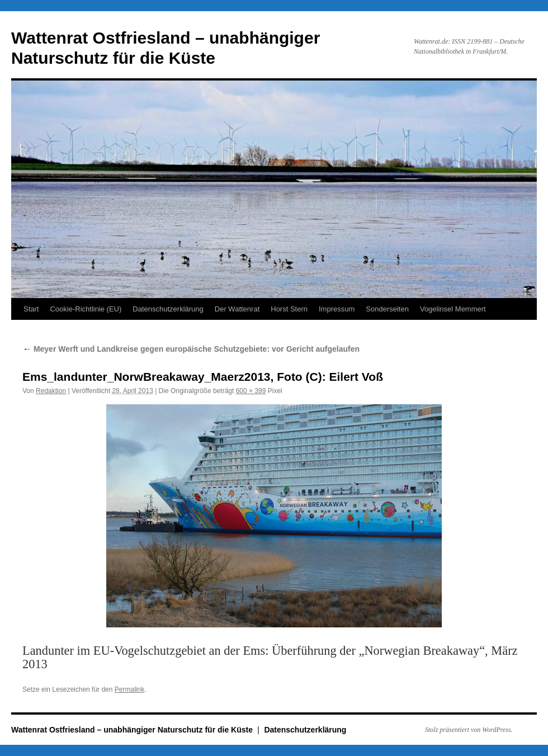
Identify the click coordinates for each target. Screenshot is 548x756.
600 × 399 (251, 391)
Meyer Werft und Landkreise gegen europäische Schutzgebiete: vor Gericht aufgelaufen (191, 349)
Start (31, 309)
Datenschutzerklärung (168, 309)
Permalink (129, 689)
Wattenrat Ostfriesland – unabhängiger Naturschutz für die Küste (133, 730)
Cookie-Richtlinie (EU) (86, 309)
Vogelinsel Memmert (453, 309)
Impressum (337, 309)
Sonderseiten (387, 309)
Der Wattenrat (237, 309)
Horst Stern (289, 309)
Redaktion (51, 391)
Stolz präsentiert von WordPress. (469, 730)
